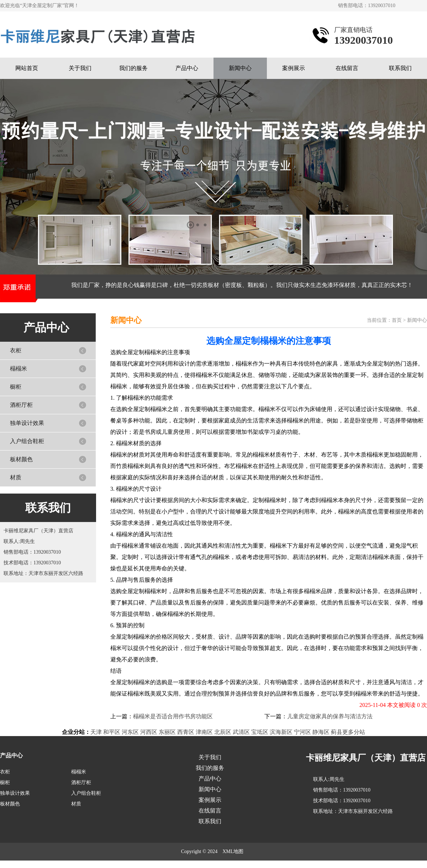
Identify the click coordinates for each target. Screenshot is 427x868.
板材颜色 (21, 459)
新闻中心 (240, 68)
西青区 (186, 732)
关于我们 (80, 68)
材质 (16, 477)
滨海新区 (281, 732)
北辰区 (223, 732)
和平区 (112, 732)
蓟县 (337, 732)
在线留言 (347, 68)
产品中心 (187, 68)
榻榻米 (19, 369)
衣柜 (16, 350)
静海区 (321, 732)
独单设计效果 (27, 423)
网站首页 (27, 68)
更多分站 (354, 732)
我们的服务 (133, 68)
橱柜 (16, 387)
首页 (397, 320)
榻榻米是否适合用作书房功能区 (173, 716)
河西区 (149, 732)
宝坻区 (260, 732)
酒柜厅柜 (21, 405)
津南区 (204, 732)
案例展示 (294, 68)
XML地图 (233, 851)
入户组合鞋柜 (27, 441)
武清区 (241, 732)
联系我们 (400, 68)
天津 (96, 732)
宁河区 (302, 732)
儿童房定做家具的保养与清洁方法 (330, 716)
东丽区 (167, 732)
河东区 (130, 732)
